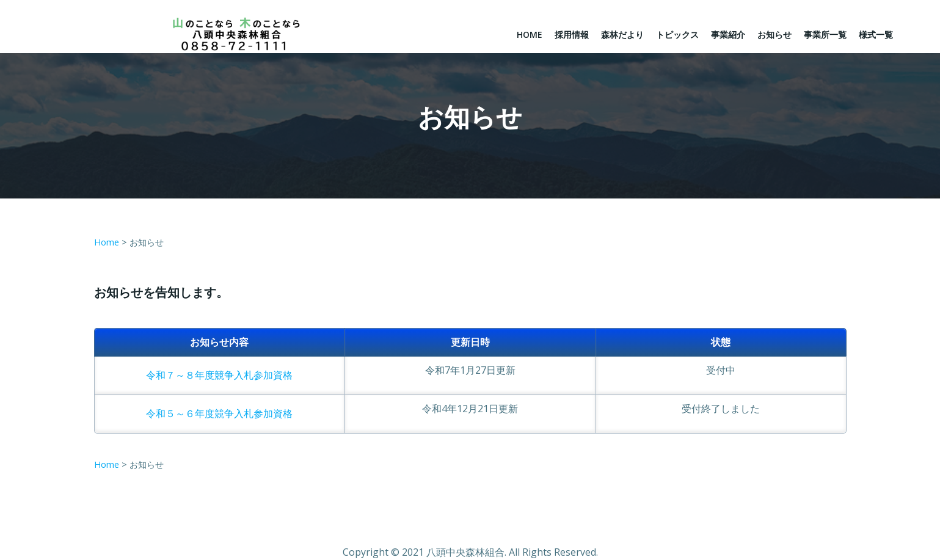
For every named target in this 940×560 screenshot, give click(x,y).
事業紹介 (728, 35)
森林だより (622, 35)
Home (530, 35)
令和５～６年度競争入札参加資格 (219, 413)
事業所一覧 (825, 35)
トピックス (677, 35)
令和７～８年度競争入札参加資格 (219, 375)
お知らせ (774, 35)
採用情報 (572, 35)
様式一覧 (876, 35)
